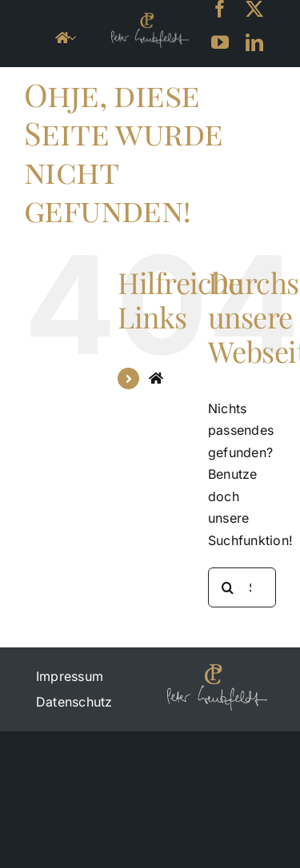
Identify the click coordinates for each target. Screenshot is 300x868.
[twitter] (254, 9)
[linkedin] (254, 42)
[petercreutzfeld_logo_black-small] (150, 19)
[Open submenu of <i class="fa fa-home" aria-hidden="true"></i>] (72, 38)
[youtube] (220, 42)
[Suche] (228, 587)
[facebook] (220, 9)
